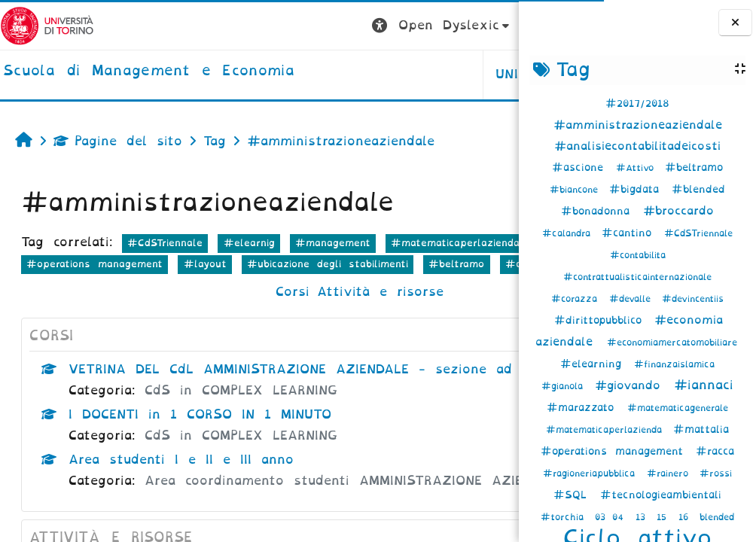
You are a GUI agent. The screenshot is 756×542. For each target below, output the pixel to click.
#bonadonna (599, 211)
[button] (257, 26)
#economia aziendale (232, 264)
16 (687, 517)
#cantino (631, 233)
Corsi (200, 313)
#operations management (616, 451)
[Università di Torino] (47, 25)
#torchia (565, 517)
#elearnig (249, 243)
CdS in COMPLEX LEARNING (241, 432)
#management (333, 243)
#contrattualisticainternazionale (637, 277)
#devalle (633, 299)
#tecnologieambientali (661, 495)
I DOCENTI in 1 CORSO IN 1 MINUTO (200, 457)
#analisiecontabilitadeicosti (637, 146)
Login (489, 25)
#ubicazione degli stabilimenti (171, 285)
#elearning (595, 364)
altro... (431, 284)
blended (717, 517)
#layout (48, 285)
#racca (715, 451)
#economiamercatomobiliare (672, 343)
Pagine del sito (118, 141)
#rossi (716, 473)
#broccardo (678, 211)
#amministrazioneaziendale (638, 125)
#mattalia (701, 429)
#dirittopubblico (602, 320)
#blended (698, 189)
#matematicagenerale (678, 408)
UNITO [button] (332, 74)
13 (644, 517)
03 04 (613, 517)
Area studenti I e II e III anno (181, 502)
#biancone (577, 190)
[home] (149, 72)
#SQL (574, 495)
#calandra (570, 233)
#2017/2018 (637, 104)
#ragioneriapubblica (592, 473)
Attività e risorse (288, 313)
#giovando (632, 385)
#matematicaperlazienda (607, 430)
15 (665, 517)
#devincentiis (693, 299)
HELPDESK (424, 74)
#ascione (582, 167)
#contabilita (638, 255)
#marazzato (584, 408)
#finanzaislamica (674, 364)
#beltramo (694, 167)
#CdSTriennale (698, 233)
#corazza (578, 299)
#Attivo (638, 168)
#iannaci (704, 385)
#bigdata (638, 189)
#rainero (671, 473)
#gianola (565, 386)
